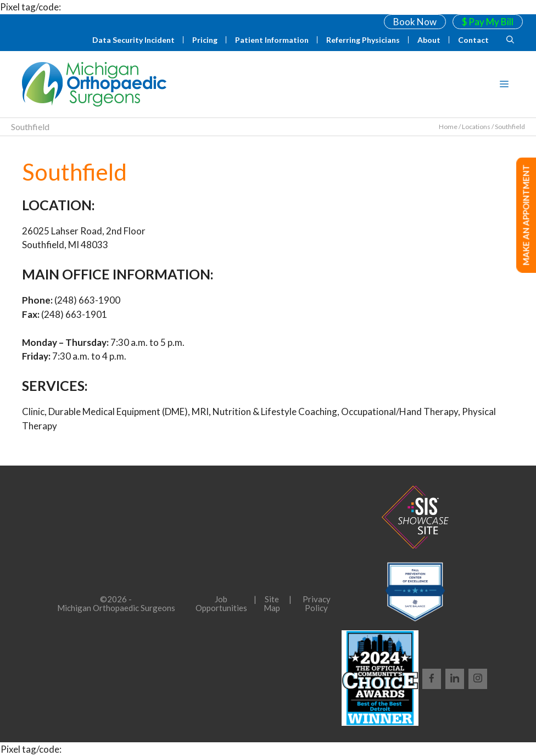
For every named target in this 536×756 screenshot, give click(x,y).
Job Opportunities (221, 604)
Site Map (272, 604)
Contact (473, 40)
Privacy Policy (317, 604)
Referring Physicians (363, 40)
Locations (476, 127)
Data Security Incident (133, 40)
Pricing (205, 40)
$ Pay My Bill (488, 22)
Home (448, 127)
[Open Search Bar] (510, 40)
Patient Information (272, 40)
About (429, 40)
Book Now (415, 22)
